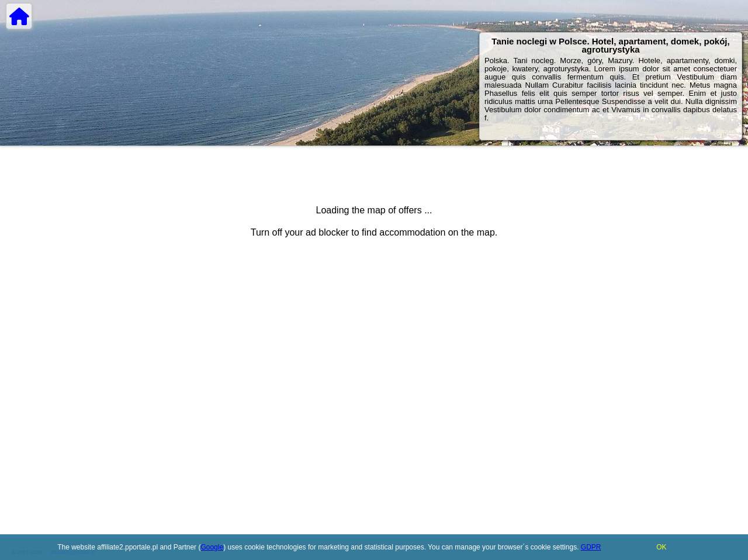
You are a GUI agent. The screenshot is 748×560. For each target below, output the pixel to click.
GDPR (591, 547)
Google (212, 547)
